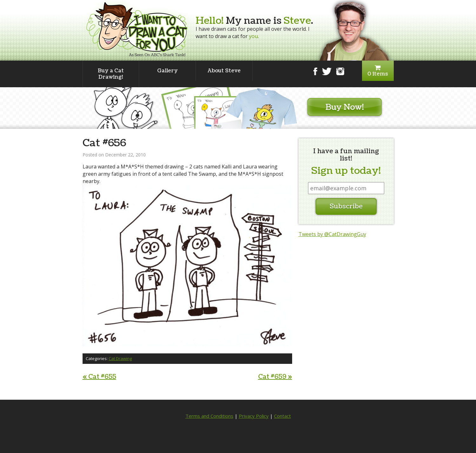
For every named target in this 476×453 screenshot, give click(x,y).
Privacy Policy (254, 416)
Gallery (168, 71)
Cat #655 (99, 377)
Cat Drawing (120, 358)
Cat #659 (275, 377)
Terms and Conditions (209, 416)
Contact (282, 416)
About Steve (224, 71)
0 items (378, 71)
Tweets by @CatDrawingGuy (332, 234)
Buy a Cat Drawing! (111, 74)
